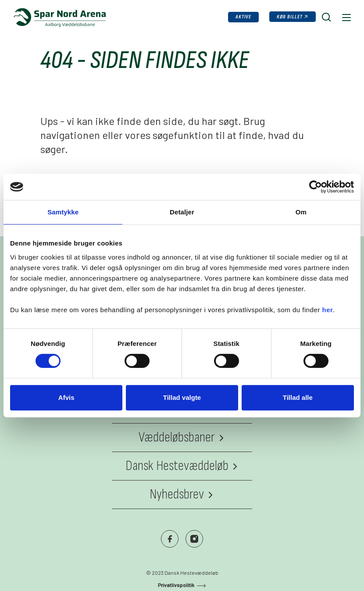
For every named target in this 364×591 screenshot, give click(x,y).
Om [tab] (301, 212)
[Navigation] (346, 17)
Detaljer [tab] (182, 212)
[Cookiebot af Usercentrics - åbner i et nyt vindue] (316, 187)
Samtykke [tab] (63, 212)
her (328, 310)
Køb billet (290, 17)
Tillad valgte (182, 397)
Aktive (244, 17)
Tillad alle (298, 397)
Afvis (66, 397)
